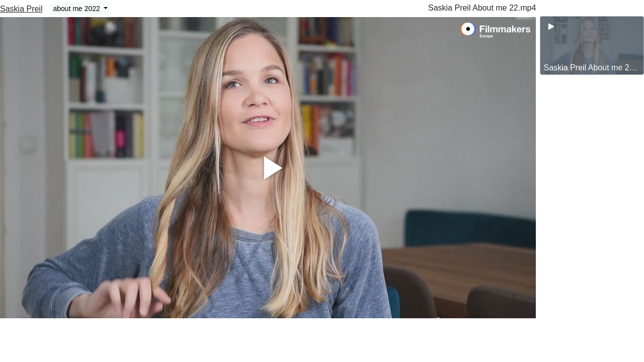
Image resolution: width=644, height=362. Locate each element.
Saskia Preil (21, 9)
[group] (592, 46)
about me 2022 (77, 9)
